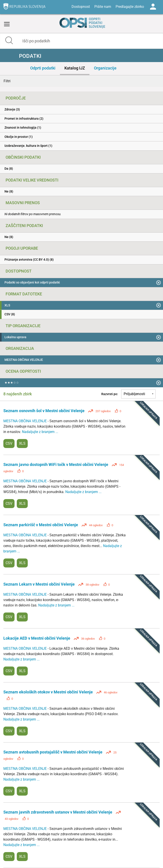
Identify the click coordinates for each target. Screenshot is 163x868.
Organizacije (105, 68)
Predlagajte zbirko (130, 7)
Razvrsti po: (110, 394)
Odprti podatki (43, 68)
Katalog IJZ (75, 68)
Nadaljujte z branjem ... (40, 432)
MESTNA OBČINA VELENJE (25, 421)
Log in (153, 7)
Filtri (7, 81)
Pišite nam (103, 7)
